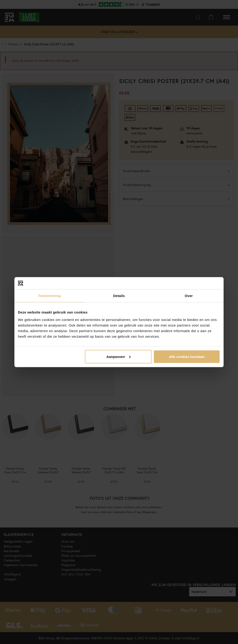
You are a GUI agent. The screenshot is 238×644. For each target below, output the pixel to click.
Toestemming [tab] (49, 296)
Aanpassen (119, 356)
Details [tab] (119, 296)
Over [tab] (189, 296)
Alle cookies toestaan (187, 356)
